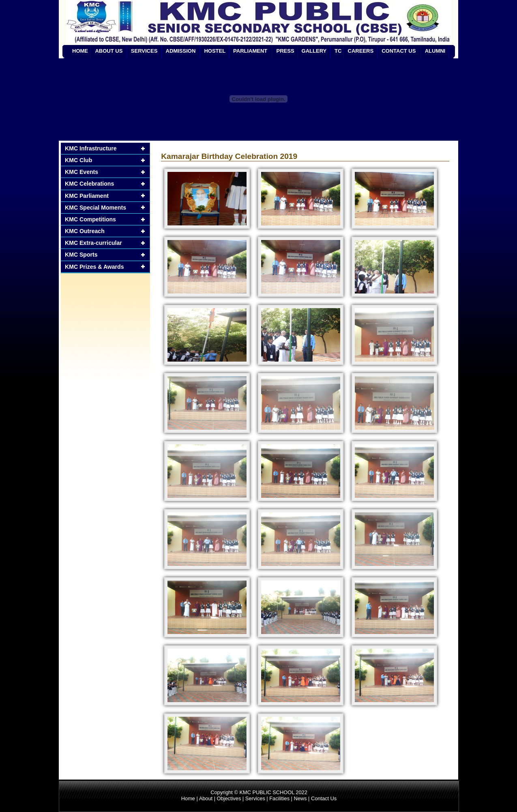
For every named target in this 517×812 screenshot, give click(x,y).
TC (338, 51)
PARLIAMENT (250, 51)
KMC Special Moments (95, 208)
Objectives (229, 798)
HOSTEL (215, 51)
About (206, 798)
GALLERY (314, 51)
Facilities (279, 798)
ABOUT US (109, 51)
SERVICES (144, 51)
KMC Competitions (90, 219)
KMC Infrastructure (91, 148)
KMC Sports (81, 255)
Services (255, 798)
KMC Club (78, 160)
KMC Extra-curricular (93, 243)
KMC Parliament (87, 196)
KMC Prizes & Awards (94, 267)
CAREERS (361, 51)
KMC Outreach (85, 231)
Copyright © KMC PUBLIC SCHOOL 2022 (259, 792)
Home (188, 798)
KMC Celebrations (89, 184)
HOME (80, 51)
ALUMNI (435, 51)
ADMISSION (181, 51)
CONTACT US (399, 51)
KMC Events (82, 172)
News (300, 798)
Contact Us (324, 798)
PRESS (285, 51)
